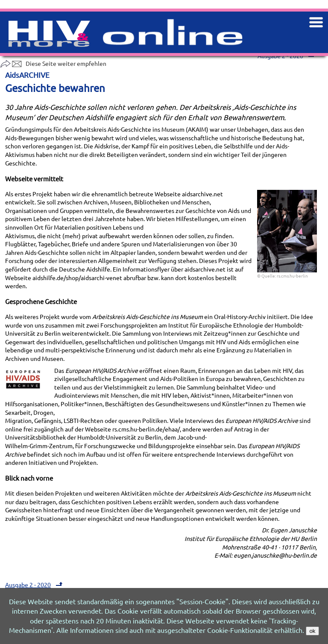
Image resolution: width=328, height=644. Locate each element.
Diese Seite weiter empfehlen (53, 63)
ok (312, 631)
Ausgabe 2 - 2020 (35, 585)
